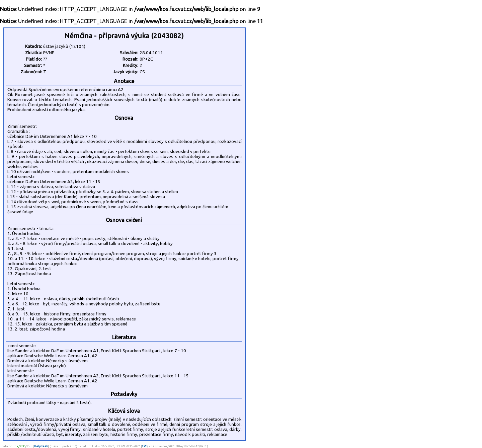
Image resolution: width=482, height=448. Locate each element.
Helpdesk (41, 446)
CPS (145, 446)
